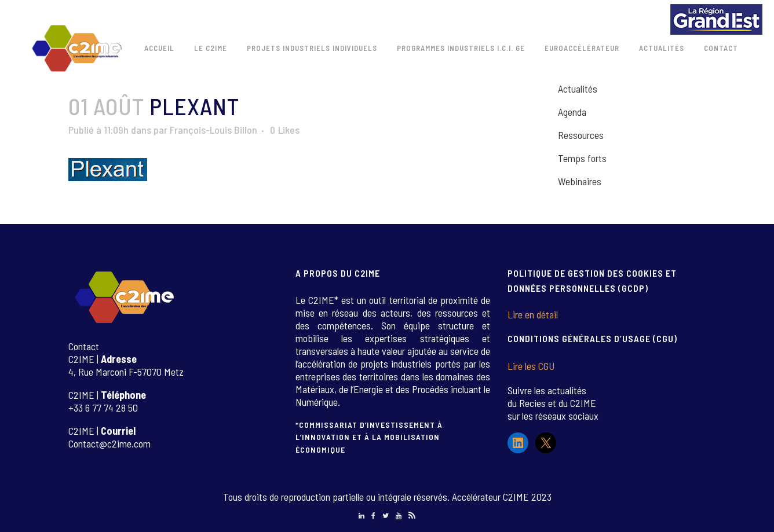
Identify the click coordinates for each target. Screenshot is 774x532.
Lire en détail (533, 314)
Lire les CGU (531, 366)
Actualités (578, 89)
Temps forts (582, 158)
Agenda (572, 112)
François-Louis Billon (213, 130)
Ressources (581, 135)
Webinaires (580, 181)
